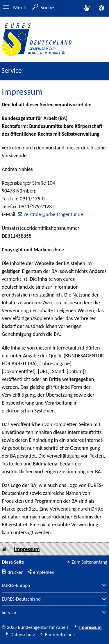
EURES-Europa (16, 586)
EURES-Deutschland (21, 599)
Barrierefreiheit (60, 635)
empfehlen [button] (44, 572)
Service (9, 613)
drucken (16, 572)
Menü (20, 7)
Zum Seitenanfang (89, 562)
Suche (47, 7)
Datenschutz (23, 635)
